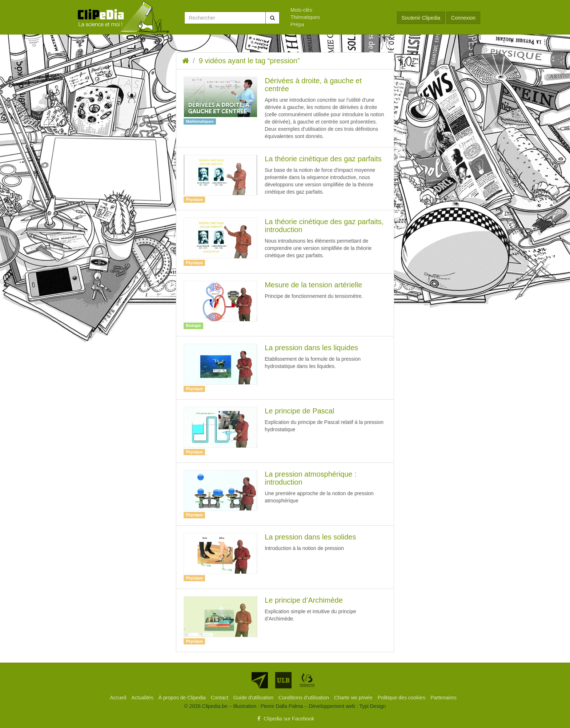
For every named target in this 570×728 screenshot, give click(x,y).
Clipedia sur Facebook (285, 719)
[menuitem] (338, 10)
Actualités (143, 697)
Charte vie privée (354, 697)
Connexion (463, 18)
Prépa (297, 24)
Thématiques (305, 17)
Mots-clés (301, 10)
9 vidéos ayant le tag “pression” (249, 61)
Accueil (119, 697)
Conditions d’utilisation (304, 697)
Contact (220, 697)
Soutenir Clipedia (421, 18)
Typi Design (372, 706)
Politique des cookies (402, 697)
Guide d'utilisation (254, 697)
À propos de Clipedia (183, 697)
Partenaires (443, 697)
